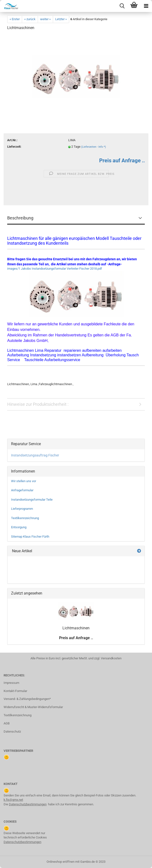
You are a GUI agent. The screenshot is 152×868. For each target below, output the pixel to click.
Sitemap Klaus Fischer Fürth (30, 537)
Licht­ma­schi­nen (76, 628)
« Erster (15, 19)
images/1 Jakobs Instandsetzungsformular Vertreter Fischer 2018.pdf (55, 269)
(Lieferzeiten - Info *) (94, 147)
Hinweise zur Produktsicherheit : (38, 404)
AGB (7, 723)
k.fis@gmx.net (13, 800)
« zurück (30, 19)
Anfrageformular (22, 490)
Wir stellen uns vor (24, 481)
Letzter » (61, 19)
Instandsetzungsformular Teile (32, 500)
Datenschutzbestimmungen (28, 804)
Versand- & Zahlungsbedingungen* (27, 699)
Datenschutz (12, 731)
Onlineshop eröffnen (61, 862)
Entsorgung (19, 527)
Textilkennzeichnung (25, 518)
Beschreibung (20, 218)
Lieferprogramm (22, 509)
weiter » (45, 19)
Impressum (11, 683)
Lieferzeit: (14, 147)
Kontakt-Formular (15, 691)
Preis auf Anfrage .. (122, 161)
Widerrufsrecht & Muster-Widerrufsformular (33, 707)
